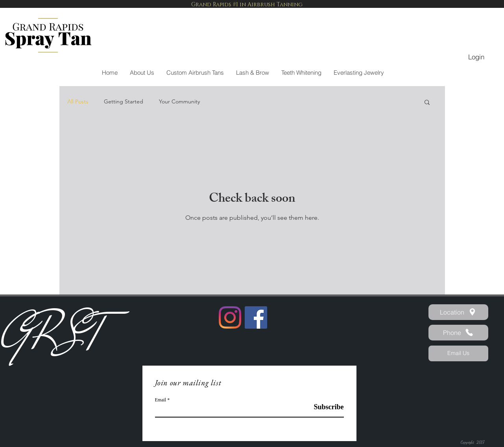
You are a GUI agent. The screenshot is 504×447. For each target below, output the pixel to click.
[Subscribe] (324, 407)
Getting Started (124, 101)
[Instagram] (230, 317)
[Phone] (458, 333)
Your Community (179, 101)
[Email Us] (458, 353)
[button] (427, 103)
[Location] (458, 312)
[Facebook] (256, 317)
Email (161, 400)
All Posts (78, 101)
